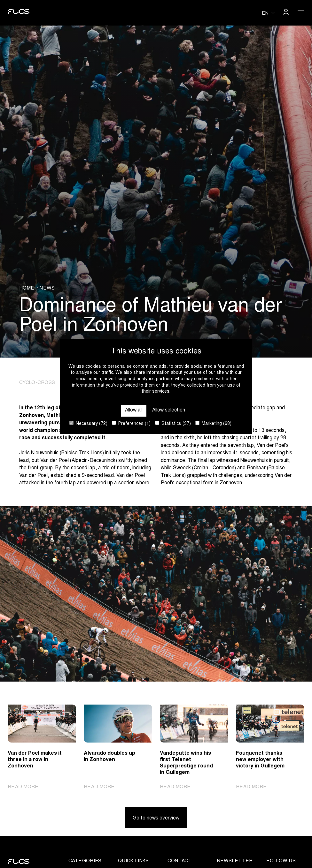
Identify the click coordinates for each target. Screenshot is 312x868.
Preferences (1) (131, 423)
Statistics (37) (173, 423)
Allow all (134, 410)
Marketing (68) (213, 423)
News (47, 288)
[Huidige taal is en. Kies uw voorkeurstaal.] (268, 13)
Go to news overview (156, 818)
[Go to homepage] (19, 13)
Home (27, 288)
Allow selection (169, 410)
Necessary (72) (88, 423)
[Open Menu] (301, 13)
